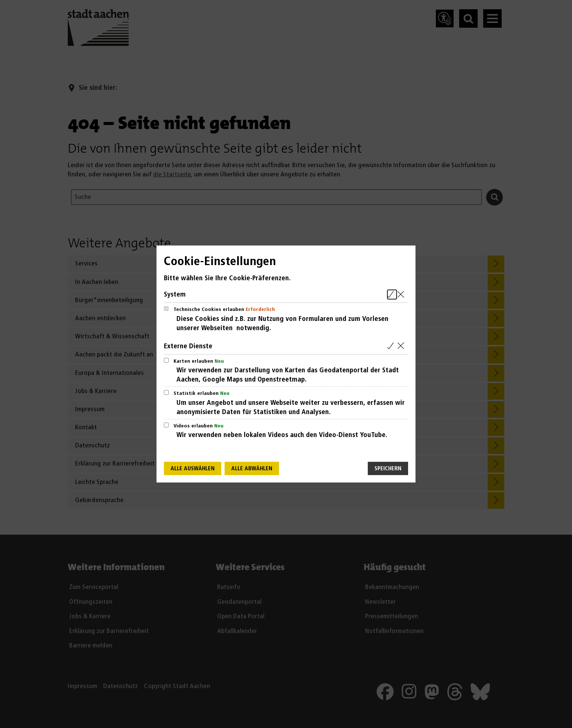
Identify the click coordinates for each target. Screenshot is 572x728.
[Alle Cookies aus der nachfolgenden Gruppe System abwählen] (402, 294)
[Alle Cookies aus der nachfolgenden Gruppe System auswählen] (392, 294)
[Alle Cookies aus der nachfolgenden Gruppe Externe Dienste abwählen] (402, 346)
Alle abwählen (252, 469)
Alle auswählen (193, 469)
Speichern (388, 469)
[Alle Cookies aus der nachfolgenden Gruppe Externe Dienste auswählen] (392, 346)
